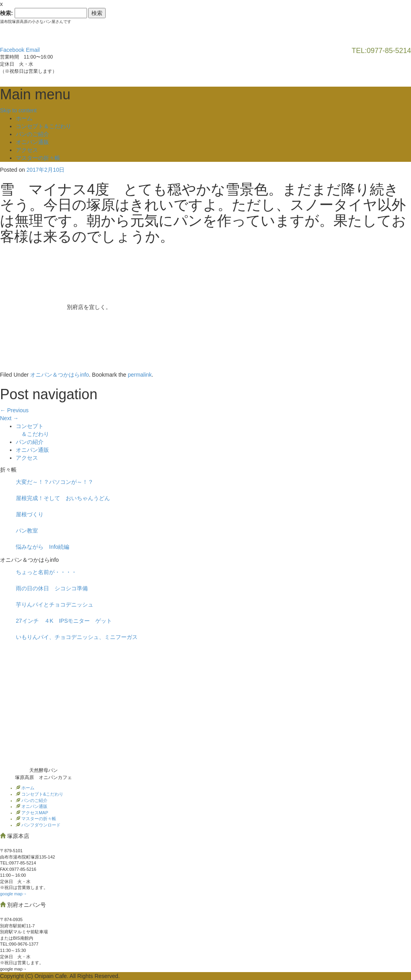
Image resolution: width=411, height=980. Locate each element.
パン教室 (27, 531)
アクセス (27, 150)
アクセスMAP (34, 813)
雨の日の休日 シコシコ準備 (52, 588)
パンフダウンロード (40, 825)
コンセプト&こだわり (42, 794)
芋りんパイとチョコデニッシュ (55, 605)
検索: (7, 13)
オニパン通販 (32, 142)
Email (33, 50)
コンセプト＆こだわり (44, 126)
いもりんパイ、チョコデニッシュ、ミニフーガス (77, 637)
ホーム (24, 118)
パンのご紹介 (32, 134)
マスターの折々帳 (38, 158)
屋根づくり (30, 514)
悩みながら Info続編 (43, 547)
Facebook (12, 50)
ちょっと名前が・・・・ (46, 572)
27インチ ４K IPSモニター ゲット (64, 621)
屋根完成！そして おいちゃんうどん (63, 498)
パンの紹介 (30, 442)
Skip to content (18, 110)
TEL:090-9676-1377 (19, 944)
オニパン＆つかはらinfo (60, 375)
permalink (140, 375)
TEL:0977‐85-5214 (18, 863)
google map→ (13, 894)
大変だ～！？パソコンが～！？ (55, 482)
